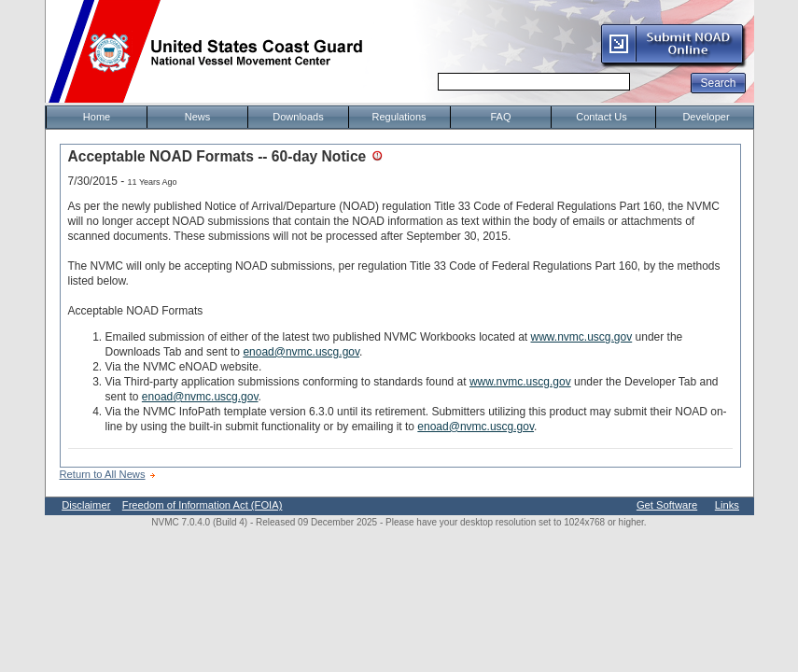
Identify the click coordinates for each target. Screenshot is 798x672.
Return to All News (103, 474)
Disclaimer (86, 505)
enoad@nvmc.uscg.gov (301, 352)
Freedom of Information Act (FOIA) (203, 505)
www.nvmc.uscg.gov (582, 337)
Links (727, 505)
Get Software (667, 505)
